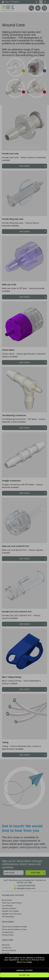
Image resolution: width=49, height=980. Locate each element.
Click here (24, 960)
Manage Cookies (25, 970)
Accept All (25, 975)
